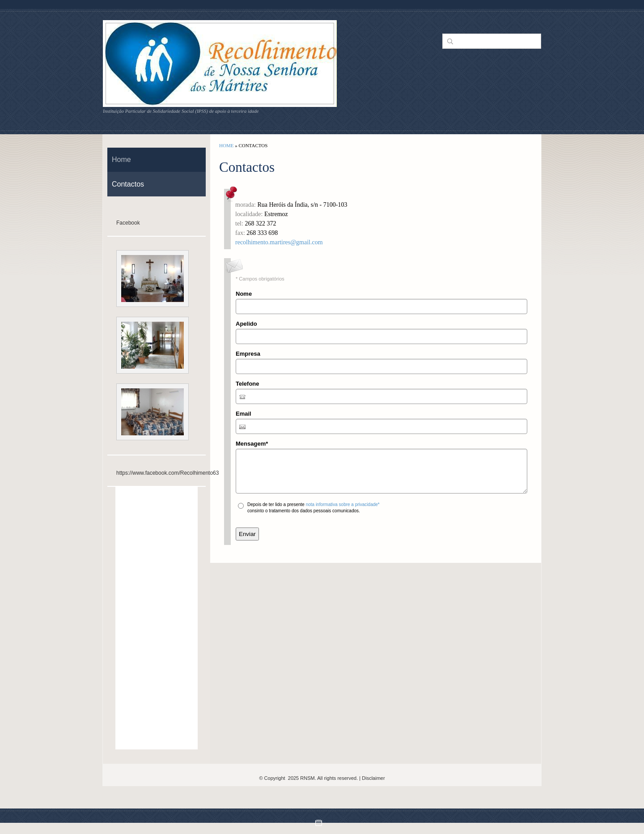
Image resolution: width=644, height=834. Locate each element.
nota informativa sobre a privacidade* (343, 504)
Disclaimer (373, 778)
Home (226, 145)
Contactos (128, 184)
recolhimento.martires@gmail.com (279, 242)
